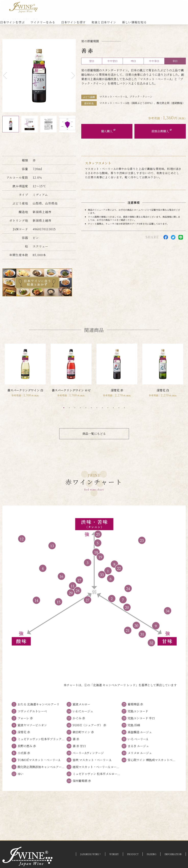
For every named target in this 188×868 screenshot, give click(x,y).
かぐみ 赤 (79, 718)
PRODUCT (133, 854)
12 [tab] (124, 408)
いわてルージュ (83, 711)
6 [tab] (91, 408)
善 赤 (76, 739)
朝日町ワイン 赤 (83, 732)
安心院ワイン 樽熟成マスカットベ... (151, 760)
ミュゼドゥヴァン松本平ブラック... (41, 739)
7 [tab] (97, 408)
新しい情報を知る (134, 22)
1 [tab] (64, 408)
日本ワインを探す (73, 22)
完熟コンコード (138, 711)
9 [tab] (108, 408)
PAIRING (152, 854)
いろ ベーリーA (138, 739)
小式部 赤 (24, 753)
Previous (7, 76)
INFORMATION (173, 854)
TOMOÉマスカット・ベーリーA (39, 760)
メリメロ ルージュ (140, 753)
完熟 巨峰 (134, 725)
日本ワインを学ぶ (12, 22)
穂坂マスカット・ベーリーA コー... (96, 767)
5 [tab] (86, 408)
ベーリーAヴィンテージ (88, 753)
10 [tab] (113, 408)
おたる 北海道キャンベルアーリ (39, 704)
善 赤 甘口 (79, 746)
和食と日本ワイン (104, 22)
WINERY (114, 854)
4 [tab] (80, 408)
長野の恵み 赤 (27, 746)
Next (71, 76)
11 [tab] (119, 408)
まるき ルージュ (138, 746)
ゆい (21, 774)
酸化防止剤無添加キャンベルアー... (41, 767)
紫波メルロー (81, 704)
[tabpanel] (25, 371)
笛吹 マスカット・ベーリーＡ (92, 760)
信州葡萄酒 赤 (82, 781)
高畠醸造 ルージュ (140, 732)
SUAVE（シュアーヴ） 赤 (89, 725)
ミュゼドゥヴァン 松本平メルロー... (96, 774)
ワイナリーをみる (43, 22)
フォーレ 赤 (25, 718)
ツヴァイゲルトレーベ (32, 711)
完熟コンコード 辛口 (141, 718)
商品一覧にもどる (94, 434)
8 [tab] (102, 408)
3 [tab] (75, 408)
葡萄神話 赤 (135, 704)
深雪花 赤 (24, 732)
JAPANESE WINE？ (91, 854)
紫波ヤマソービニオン (32, 725)
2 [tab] (69, 408)
